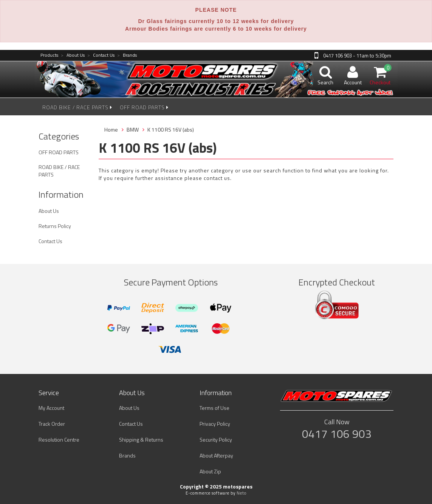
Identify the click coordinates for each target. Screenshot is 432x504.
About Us (73, 55)
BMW (133, 129)
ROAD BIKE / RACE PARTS (77, 107)
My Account (51, 408)
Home (111, 129)
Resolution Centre (59, 440)
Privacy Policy (215, 424)
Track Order (52, 424)
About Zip (210, 471)
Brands (127, 55)
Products (49, 55)
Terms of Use (214, 408)
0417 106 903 (337, 434)
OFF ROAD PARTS (144, 107)
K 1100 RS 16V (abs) (171, 129)
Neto (242, 493)
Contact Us (101, 55)
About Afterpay (216, 455)
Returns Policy (55, 226)
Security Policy (216, 440)
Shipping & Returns (141, 440)
